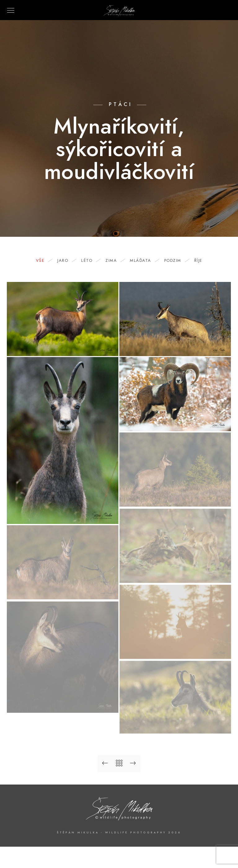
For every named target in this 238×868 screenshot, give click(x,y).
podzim (176, 261)
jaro (66, 261)
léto (90, 261)
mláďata (144, 261)
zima (114, 261)
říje (198, 261)
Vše (43, 261)
